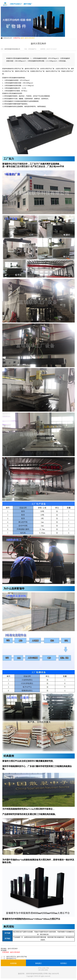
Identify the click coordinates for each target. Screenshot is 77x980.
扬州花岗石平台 (11, 958)
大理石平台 (17, 38)
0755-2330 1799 (43, 968)
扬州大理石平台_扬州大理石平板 (17, 957)
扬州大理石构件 (13, 949)
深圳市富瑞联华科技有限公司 (12, 49)
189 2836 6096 (43, 970)
